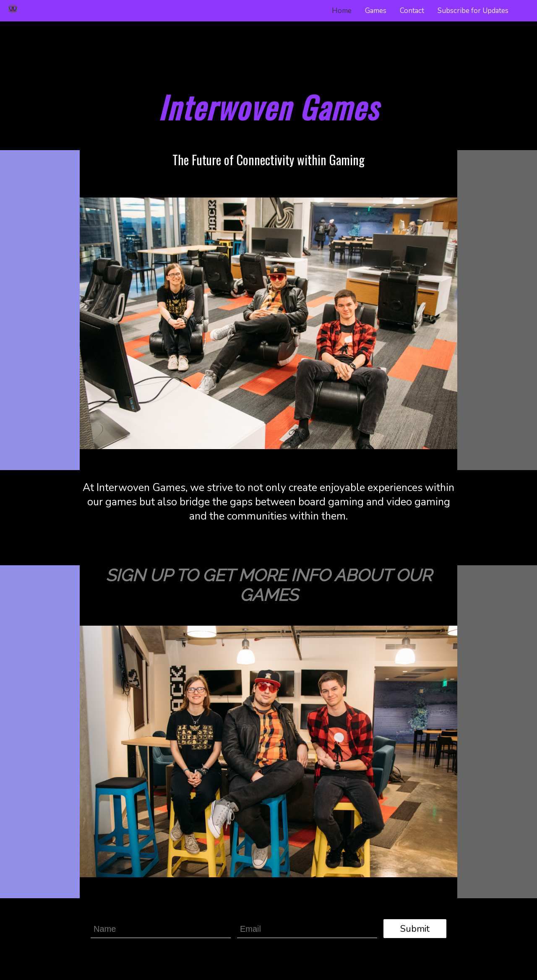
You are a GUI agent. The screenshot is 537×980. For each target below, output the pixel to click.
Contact (412, 11)
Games (376, 11)
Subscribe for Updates (473, 11)
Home (342, 11)
